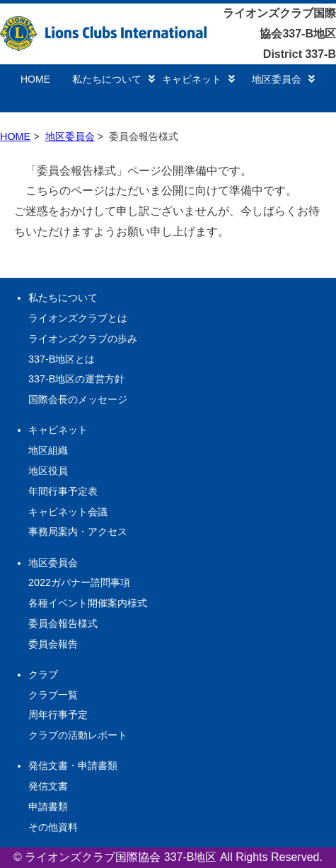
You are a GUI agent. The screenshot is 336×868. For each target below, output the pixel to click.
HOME (35, 79)
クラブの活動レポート (78, 735)
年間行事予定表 (63, 491)
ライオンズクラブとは (78, 318)
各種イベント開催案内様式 (88, 603)
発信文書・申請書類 (73, 766)
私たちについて (114, 79)
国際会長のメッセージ (78, 399)
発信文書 (48, 786)
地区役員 (48, 471)
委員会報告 (53, 644)
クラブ (43, 674)
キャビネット (198, 79)
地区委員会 (283, 79)
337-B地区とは (62, 359)
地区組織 (48, 450)
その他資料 (53, 827)
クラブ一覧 (53, 695)
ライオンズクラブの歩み (83, 339)
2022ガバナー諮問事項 (79, 582)
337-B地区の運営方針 (76, 379)
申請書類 (48, 807)
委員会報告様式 (63, 623)
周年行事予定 (58, 715)
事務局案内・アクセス (78, 532)
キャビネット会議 (68, 512)
